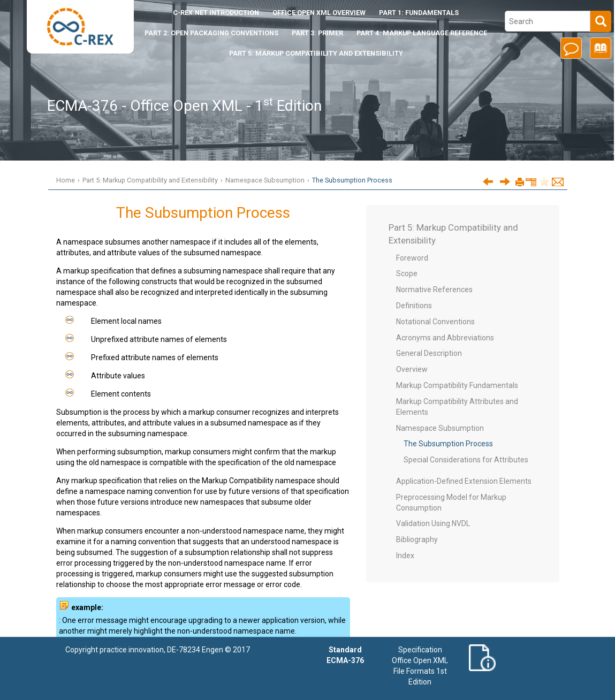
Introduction (216, 13)
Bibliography (417, 539)
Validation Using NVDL (433, 523)
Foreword (412, 258)
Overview (412, 369)
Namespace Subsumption (265, 180)
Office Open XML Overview (319, 13)
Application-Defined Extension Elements (464, 481)
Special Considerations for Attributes (466, 460)
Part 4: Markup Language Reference (422, 33)
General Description (429, 353)
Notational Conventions (435, 322)
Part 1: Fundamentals (419, 13)
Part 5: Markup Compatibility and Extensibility (316, 53)
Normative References (434, 290)
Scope (407, 273)
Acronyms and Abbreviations (445, 338)
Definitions (414, 306)
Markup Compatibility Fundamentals (457, 385)
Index (405, 556)
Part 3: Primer (317, 33)
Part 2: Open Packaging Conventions (211, 33)
